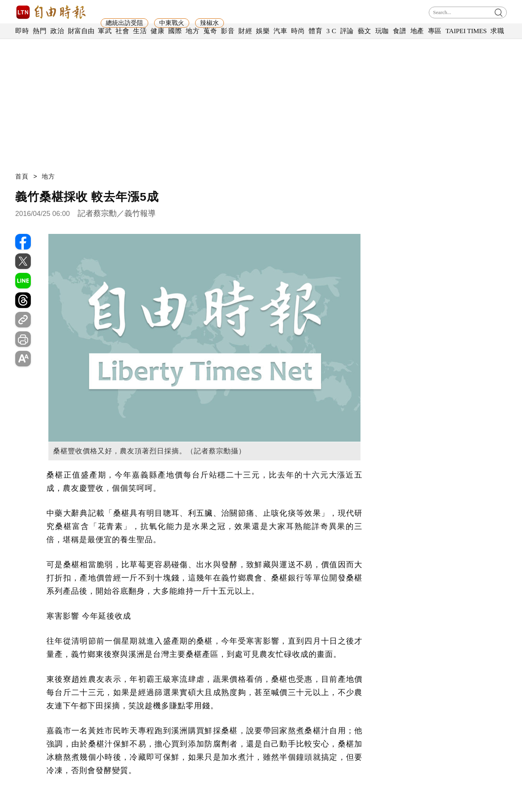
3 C (331, 31)
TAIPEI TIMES (466, 31)
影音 (228, 31)
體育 (315, 31)
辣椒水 (210, 23)
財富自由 (81, 31)
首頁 (22, 176)
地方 (193, 31)
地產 (417, 31)
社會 (122, 31)
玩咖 (382, 31)
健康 (157, 31)
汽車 (280, 31)
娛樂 (263, 31)
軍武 (105, 31)
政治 (57, 31)
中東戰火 (172, 23)
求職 (497, 31)
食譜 (400, 31)
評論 (347, 31)
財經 (245, 31)
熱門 (40, 31)
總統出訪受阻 (124, 23)
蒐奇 (210, 31)
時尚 (298, 31)
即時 (22, 31)
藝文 (365, 31)
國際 (175, 31)
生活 (140, 31)
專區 (435, 31)
